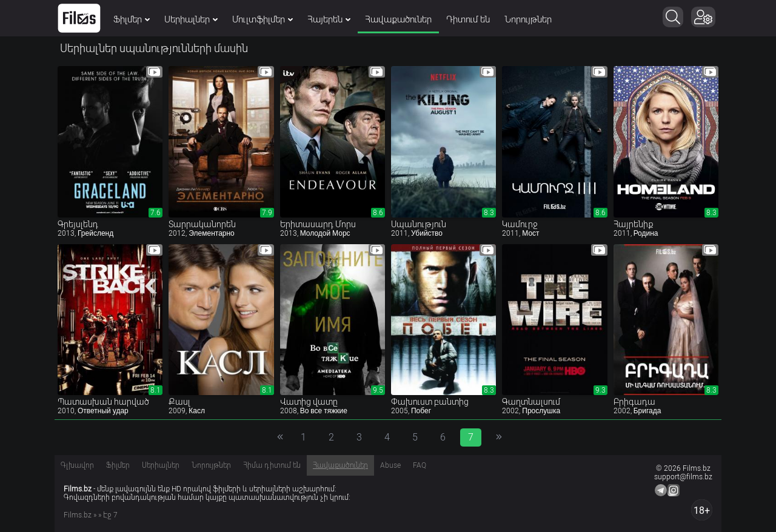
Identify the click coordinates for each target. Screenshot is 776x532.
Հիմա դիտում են (272, 465)
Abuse (390, 465)
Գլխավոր (77, 465)
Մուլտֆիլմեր (263, 19)
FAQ (420, 465)
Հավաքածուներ (398, 19)
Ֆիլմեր (132, 19)
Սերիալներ (191, 19)
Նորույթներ (528, 19)
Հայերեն (329, 19)
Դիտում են (468, 19)
